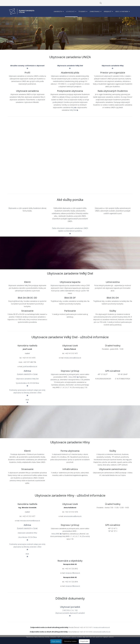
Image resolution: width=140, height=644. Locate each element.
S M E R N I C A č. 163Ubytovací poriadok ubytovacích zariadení (70, 613)
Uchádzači (70, 12)
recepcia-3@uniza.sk (73, 573)
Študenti (82, 12)
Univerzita (58, 12)
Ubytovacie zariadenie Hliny (27, 533)
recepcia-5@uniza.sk (73, 586)
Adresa (27, 371)
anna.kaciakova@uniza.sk (73, 516)
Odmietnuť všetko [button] (70, 641)
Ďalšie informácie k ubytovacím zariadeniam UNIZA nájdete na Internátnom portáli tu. (70, 231)
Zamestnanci (95, 12)
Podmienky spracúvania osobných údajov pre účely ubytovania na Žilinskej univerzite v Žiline (27, 393)
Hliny (73, 107)
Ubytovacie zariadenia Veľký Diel (27, 379)
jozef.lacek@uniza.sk (30, 366)
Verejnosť (108, 12)
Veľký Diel (74, 110)
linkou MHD (74, 377)
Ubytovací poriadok (70, 607)
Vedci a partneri (122, 12)
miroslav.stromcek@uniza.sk (30, 521)
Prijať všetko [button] (56, 641)
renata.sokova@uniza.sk (73, 358)
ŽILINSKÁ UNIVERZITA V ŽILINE (27, 374)
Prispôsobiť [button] (84, 641)
